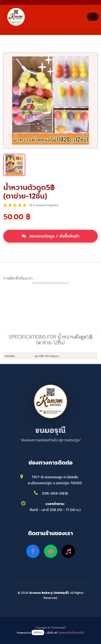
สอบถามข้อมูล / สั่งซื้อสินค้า (51, 236)
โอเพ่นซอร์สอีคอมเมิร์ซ (71, 633)
